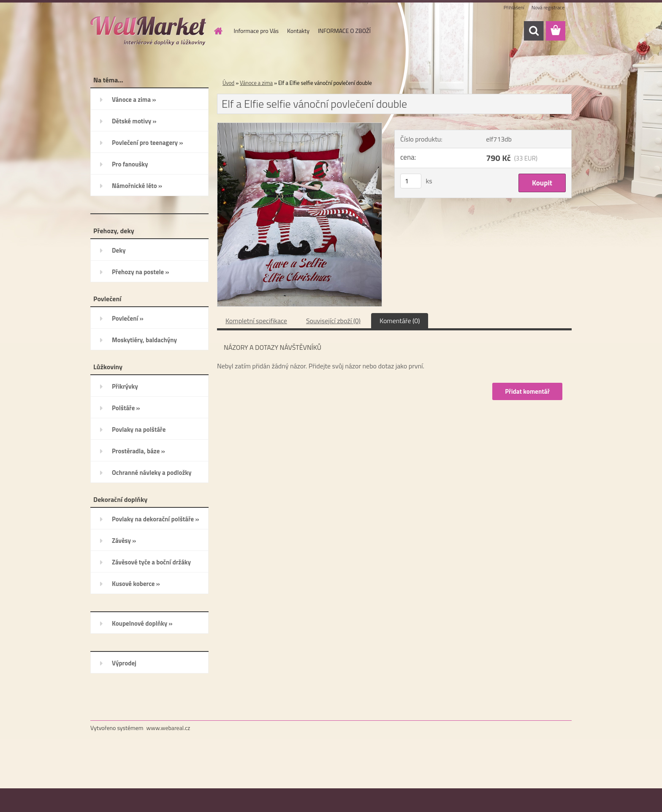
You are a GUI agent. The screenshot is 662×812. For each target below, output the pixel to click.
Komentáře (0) (400, 321)
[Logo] (148, 31)
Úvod (228, 83)
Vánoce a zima (256, 83)
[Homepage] (218, 31)
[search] (534, 31)
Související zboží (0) (333, 321)
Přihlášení (514, 7)
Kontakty (298, 31)
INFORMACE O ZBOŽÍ (344, 31)
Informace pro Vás (256, 31)
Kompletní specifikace (256, 321)
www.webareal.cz (168, 728)
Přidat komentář (527, 391)
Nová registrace (548, 7)
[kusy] (411, 181)
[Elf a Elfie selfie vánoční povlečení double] (300, 126)
